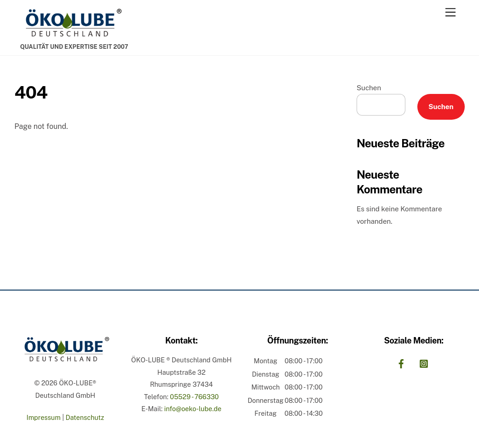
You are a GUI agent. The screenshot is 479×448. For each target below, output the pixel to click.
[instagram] (424, 363)
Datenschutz (85, 417)
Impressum (44, 417)
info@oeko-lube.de (193, 409)
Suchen (369, 88)
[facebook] (401, 363)
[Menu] (450, 13)
